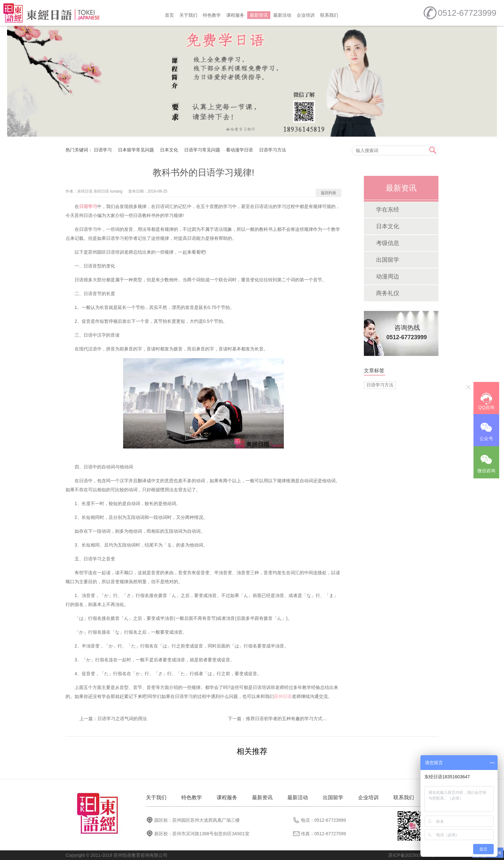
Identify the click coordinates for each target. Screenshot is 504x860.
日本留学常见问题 (136, 150)
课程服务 (235, 15)
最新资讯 (259, 15)
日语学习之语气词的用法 (122, 719)
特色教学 (212, 15)
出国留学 (388, 260)
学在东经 (388, 210)
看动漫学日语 (239, 150)
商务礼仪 (388, 293)
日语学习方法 (273, 150)
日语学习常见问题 (202, 150)
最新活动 (282, 15)
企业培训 (306, 15)
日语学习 (103, 150)
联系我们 (329, 15)
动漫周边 (388, 276)
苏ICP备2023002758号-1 (413, 855)
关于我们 (188, 15)
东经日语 (85, 191)
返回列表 (328, 193)
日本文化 (169, 150)
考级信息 (388, 243)
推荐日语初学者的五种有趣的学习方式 (284, 719)
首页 (169, 15)
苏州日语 (283, 696)
